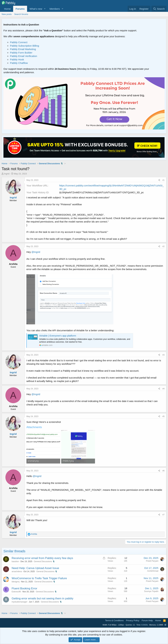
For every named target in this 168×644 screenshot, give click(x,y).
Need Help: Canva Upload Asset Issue (35, 568)
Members (55, 9)
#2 (163, 246)
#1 (163, 180)
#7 (163, 515)
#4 (163, 389)
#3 (163, 355)
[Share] (159, 180)
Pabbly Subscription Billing (25, 46)
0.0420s (145, 625)
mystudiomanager (19, 602)
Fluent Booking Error (24, 588)
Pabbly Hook (17, 59)
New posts (7, 14)
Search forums (21, 14)
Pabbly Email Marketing (23, 49)
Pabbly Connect (19, 42)
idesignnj (16, 582)
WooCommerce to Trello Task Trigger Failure (39, 578)
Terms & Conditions (114, 620)
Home (7, 9)
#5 (163, 416)
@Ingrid (36, 252)
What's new (36, 9)
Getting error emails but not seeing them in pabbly (42, 598)
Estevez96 (16, 592)
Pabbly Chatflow (19, 63)
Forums (20, 9)
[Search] (159, 9)
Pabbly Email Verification (24, 56)
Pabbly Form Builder (21, 53)
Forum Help (147, 620)
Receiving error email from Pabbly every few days (42, 558)
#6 (163, 471)
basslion (15, 561)
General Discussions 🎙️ (44, 561)
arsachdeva (17, 571)
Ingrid (7, 174)
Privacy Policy (133, 620)
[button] (45, 9)
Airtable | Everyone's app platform (58, 336)
